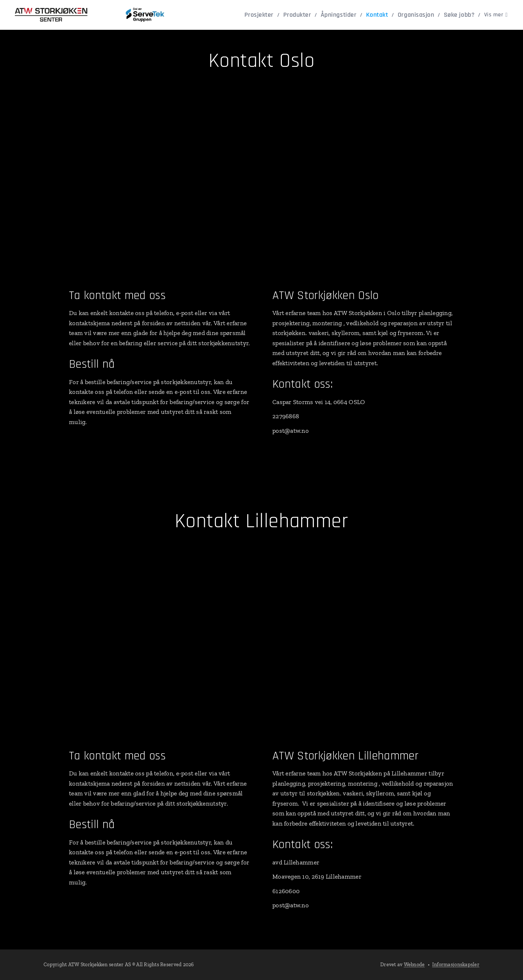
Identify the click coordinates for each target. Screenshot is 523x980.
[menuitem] (235, 15)
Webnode (414, 965)
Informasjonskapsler (456, 965)
